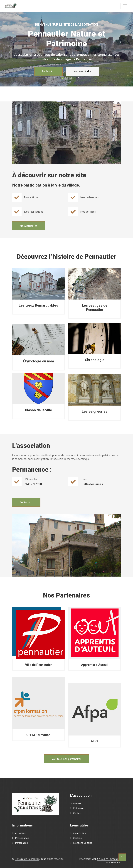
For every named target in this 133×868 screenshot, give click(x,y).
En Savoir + (48, 71)
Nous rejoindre (82, 71)
